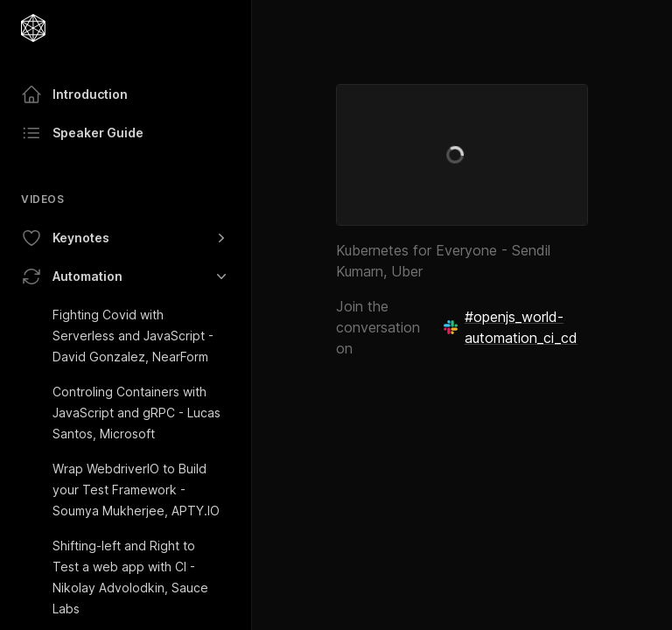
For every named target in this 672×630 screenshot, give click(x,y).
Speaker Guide (82, 133)
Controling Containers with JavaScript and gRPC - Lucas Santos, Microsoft (136, 413)
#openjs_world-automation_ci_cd (511, 327)
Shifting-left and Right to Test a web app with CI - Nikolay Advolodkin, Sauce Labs (130, 577)
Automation (126, 276)
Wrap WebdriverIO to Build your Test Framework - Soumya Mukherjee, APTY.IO (136, 490)
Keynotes (126, 238)
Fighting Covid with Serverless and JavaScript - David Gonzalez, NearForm (133, 336)
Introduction (74, 94)
